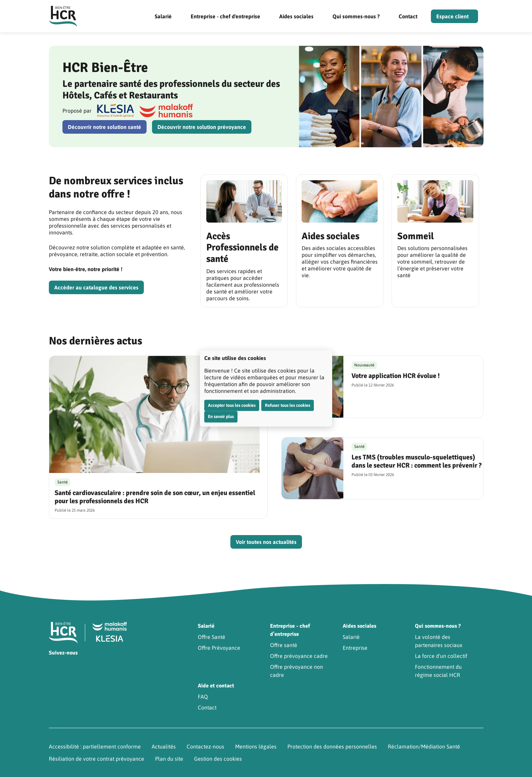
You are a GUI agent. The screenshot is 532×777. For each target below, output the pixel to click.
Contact (408, 16)
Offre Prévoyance (219, 648)
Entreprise (355, 648)
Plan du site (169, 759)
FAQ (203, 697)
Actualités (164, 746)
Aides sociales (296, 16)
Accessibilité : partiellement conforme (95, 746)
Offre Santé (212, 637)
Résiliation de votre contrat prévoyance (97, 759)
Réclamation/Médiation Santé (424, 746)
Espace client (452, 16)
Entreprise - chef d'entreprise (225, 16)
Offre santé (284, 645)
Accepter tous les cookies (232, 405)
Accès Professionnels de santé (242, 248)
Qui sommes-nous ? (356, 16)
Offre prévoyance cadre (299, 656)
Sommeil (416, 236)
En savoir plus (221, 416)
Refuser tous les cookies (288, 405)
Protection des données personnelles (332, 746)
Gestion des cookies (218, 759)
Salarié (163, 16)
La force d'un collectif (441, 656)
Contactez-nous (205, 746)
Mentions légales (256, 746)
